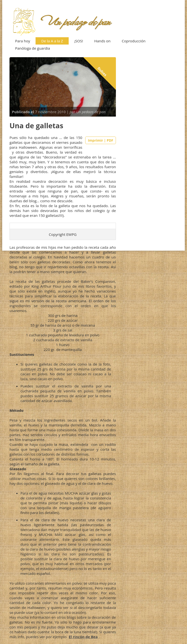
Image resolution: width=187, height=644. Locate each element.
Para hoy (23, 41)
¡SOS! (79, 41)
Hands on (102, 41)
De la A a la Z (52, 41)
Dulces (102, 72)
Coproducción (134, 41)
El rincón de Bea (83, 637)
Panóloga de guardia (33, 48)
